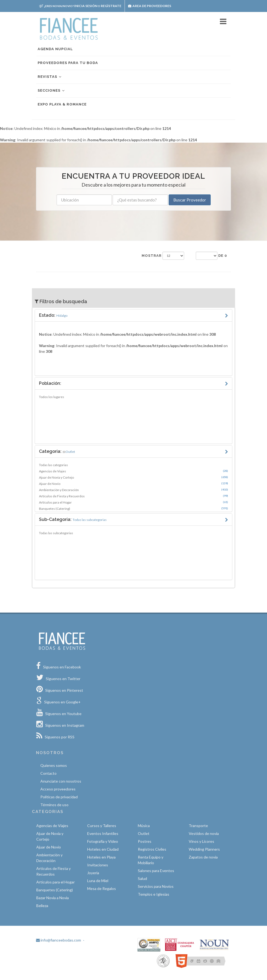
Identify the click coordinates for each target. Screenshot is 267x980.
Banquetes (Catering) (133, 508)
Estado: (53, 315)
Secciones (51, 91)
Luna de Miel (98, 881)
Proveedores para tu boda (68, 63)
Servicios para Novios (156, 886)
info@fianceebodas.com (58, 940)
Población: (50, 383)
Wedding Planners (204, 849)
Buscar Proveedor (190, 200)
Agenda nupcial (55, 49)
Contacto (48, 773)
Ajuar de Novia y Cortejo (133, 477)
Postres (145, 841)
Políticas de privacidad (59, 797)
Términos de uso (54, 805)
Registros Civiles (152, 849)
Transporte (198, 826)
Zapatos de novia (203, 857)
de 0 (223, 256)
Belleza (42, 906)
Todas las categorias (53, 465)
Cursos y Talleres (102, 826)
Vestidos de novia (204, 833)
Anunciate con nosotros (61, 781)
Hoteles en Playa (101, 857)
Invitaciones (98, 865)
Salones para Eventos (156, 871)
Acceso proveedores (58, 789)
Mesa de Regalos (102, 888)
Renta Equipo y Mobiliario (151, 860)
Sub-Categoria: (73, 519)
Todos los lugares (52, 397)
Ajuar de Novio (133, 483)
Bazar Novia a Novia (53, 898)
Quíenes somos (54, 765)
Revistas (50, 77)
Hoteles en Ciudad (103, 849)
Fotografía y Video (103, 841)
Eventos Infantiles (103, 833)
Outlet (144, 833)
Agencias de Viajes (133, 471)
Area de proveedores (150, 6)
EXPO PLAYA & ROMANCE (62, 104)
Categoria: (57, 451)
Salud (142, 878)
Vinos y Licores (201, 841)
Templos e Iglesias (154, 894)
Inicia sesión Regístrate (80, 6)
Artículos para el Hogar (133, 502)
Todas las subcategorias (56, 533)
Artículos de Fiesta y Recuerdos (133, 496)
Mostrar (152, 256)
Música (144, 826)
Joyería (93, 873)
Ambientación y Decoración (133, 490)
